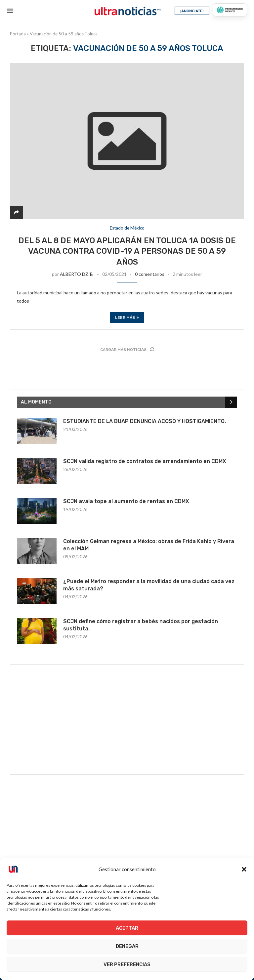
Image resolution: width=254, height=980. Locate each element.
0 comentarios (150, 274)
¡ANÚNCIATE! (192, 11)
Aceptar (127, 928)
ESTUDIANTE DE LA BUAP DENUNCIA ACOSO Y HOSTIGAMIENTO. (145, 421)
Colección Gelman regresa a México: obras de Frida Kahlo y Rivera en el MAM (149, 545)
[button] (244, 869)
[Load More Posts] (127, 350)
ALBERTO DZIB (76, 274)
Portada (18, 34)
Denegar (127, 946)
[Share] (17, 212)
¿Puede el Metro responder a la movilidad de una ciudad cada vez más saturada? (149, 585)
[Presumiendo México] (230, 10)
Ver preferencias (127, 964)
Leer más (127, 318)
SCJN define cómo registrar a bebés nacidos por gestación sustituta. (141, 625)
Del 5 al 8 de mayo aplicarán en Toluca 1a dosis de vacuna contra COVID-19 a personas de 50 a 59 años (127, 251)
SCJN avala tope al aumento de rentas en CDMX (126, 501)
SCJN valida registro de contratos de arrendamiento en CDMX (145, 461)
